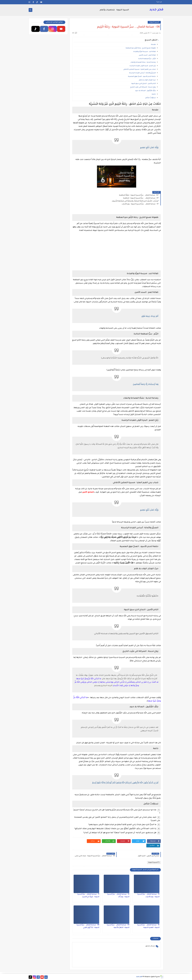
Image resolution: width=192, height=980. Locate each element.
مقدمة (153, 45)
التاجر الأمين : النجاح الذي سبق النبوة (144, 84)
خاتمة (154, 94)
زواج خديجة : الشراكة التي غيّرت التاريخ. (143, 87)
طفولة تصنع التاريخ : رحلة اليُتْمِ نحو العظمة (141, 48)
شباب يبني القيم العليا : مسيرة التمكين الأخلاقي (140, 69)
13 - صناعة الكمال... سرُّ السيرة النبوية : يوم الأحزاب (140, 204)
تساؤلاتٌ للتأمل (150, 98)
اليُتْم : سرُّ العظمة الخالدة (147, 59)
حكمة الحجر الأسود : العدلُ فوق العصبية (142, 77)
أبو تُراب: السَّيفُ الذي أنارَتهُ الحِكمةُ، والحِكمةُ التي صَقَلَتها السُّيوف (135, 201)
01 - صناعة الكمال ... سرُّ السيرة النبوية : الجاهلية (141, 198)
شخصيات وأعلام (107, 10)
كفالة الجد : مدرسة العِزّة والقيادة (144, 52)
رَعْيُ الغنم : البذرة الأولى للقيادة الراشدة (143, 66)
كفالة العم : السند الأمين (147, 55)
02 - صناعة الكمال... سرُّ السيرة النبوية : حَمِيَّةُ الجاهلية (139, 195)
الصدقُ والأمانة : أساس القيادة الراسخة (142, 73)
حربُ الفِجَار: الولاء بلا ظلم (147, 80)
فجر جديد (156, 10)
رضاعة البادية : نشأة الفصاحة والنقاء (143, 62)
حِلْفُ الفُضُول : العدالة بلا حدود (145, 91)
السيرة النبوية (123, 10)
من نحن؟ (159, 2)
